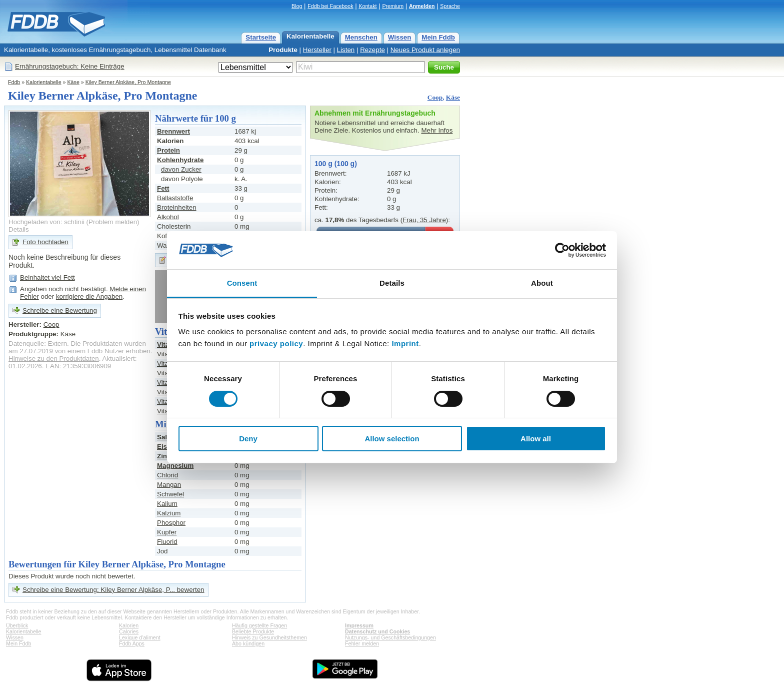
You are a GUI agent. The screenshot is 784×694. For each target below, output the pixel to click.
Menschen (361, 37)
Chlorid (167, 475)
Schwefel (170, 494)
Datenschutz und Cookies (377, 631)
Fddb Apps (132, 643)
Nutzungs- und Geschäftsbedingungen (390, 637)
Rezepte (372, 50)
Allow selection (392, 439)
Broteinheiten (177, 207)
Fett (163, 188)
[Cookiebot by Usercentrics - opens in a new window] (562, 250)
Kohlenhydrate (180, 160)
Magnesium (175, 466)
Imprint (405, 343)
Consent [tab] (242, 283)
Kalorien (129, 625)
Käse (73, 82)
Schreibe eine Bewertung (60, 310)
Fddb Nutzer (106, 351)
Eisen (166, 447)
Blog (297, 6)
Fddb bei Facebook (330, 6)
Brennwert (173, 131)
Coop (435, 97)
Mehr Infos (437, 130)
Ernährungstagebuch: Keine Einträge (70, 66)
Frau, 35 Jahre (424, 220)
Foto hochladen (45, 242)
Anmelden (422, 6)
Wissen (400, 37)
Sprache (450, 6)
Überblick (17, 625)
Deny (248, 439)
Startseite (261, 37)
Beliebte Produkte (253, 631)
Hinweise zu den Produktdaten (54, 359)
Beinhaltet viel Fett (47, 277)
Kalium (167, 504)
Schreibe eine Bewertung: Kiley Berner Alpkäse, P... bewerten (113, 590)
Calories (129, 631)
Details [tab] (392, 283)
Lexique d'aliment (140, 637)
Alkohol (168, 217)
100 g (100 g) (336, 164)
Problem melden (113, 222)
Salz (164, 437)
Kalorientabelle (310, 36)
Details (19, 229)
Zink (164, 456)
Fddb (14, 82)
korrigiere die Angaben (89, 296)
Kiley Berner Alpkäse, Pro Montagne (128, 82)
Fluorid (167, 542)
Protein (168, 150)
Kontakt (367, 6)
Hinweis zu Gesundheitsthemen (269, 637)
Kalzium (169, 513)
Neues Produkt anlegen (425, 50)
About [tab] (542, 283)
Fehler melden (362, 643)
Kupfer (167, 532)
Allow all (536, 439)
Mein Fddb (438, 37)
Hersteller (317, 50)
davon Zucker (181, 169)
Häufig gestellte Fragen (259, 625)
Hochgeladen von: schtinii (46, 222)
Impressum (359, 625)
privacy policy (276, 343)
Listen (346, 50)
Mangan (169, 485)
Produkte (283, 50)
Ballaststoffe (175, 198)
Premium (393, 6)
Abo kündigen (248, 643)
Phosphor (171, 523)
